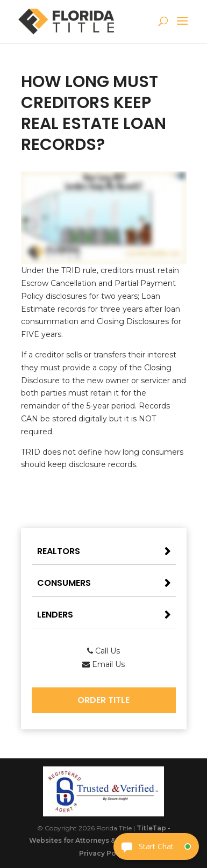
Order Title (103, 700)
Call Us (103, 651)
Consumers (64, 583)
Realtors (59, 551)
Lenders (55, 615)
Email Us (103, 664)
